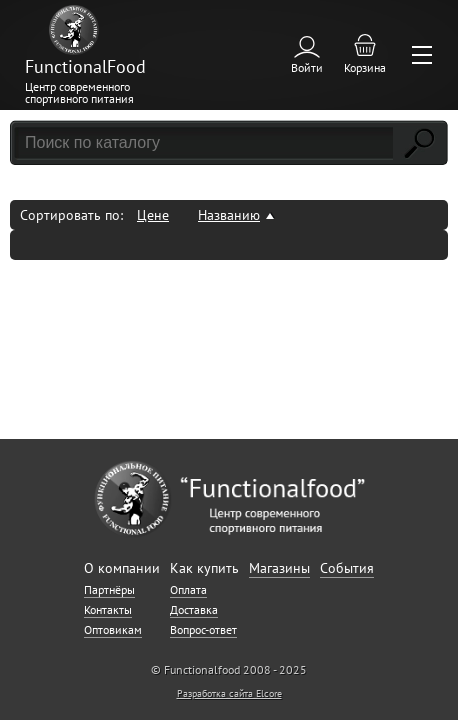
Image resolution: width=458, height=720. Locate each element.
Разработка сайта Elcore (229, 693)
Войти (307, 67)
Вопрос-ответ (203, 629)
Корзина (365, 67)
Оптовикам (113, 629)
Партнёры (109, 589)
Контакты (108, 609)
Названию (229, 215)
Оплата (188, 589)
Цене (153, 215)
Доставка (194, 609)
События (347, 568)
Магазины (279, 568)
